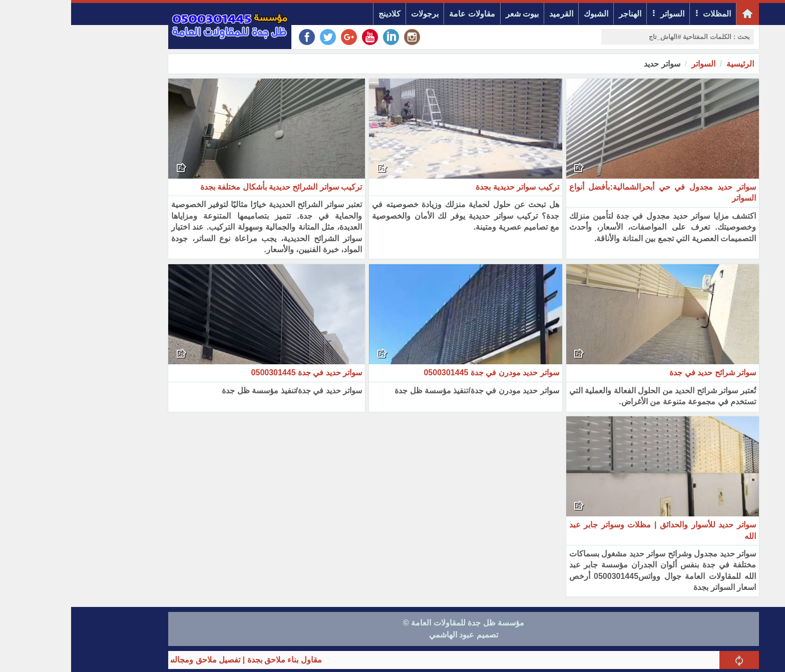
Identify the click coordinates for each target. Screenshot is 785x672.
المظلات (646, 14)
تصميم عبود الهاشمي (392, 635)
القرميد (490, 14)
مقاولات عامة (401, 14)
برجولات (354, 14)
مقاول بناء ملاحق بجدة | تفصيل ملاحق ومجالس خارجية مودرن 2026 (132, 660)
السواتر (601, 14)
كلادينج (318, 14)
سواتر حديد (591, 64)
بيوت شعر (451, 14)
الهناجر (559, 14)
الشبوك (525, 14)
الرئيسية (669, 64)
